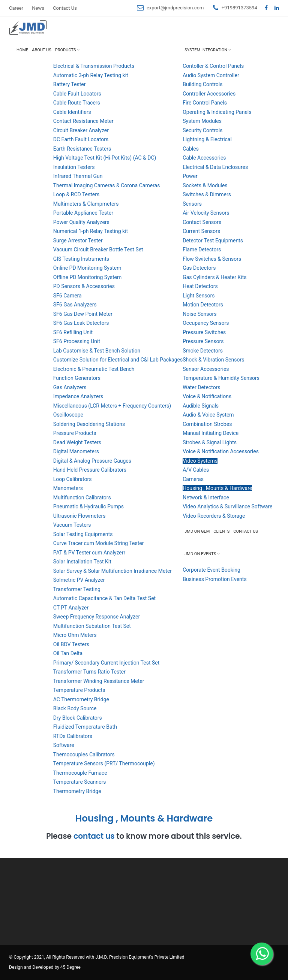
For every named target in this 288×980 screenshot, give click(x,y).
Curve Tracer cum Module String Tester (99, 543)
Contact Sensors (202, 222)
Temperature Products (79, 690)
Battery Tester (70, 84)
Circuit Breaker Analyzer (81, 130)
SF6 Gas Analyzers (75, 305)
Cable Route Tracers (77, 103)
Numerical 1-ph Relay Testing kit (91, 231)
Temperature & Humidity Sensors (221, 378)
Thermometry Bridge (77, 791)
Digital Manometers (76, 451)
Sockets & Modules (205, 185)
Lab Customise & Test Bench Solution (97, 351)
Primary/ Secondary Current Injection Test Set (106, 663)
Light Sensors (199, 296)
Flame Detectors (202, 249)
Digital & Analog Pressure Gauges (92, 461)
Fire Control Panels (205, 103)
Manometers (68, 488)
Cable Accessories (204, 158)
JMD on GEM (197, 531)
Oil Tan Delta (68, 653)
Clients (221, 531)
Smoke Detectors (203, 351)
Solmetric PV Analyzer (79, 580)
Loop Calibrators (73, 479)
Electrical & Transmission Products (94, 66)
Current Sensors (201, 231)
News (38, 8)
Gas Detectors (199, 268)
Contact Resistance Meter (83, 121)
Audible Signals (201, 406)
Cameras (193, 479)
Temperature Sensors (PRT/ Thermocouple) (104, 763)
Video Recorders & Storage (214, 516)
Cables (191, 149)
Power (190, 176)
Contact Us (65, 8)
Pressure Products (75, 433)
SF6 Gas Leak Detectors (81, 323)
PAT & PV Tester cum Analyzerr (89, 553)
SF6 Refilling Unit (73, 332)
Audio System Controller (211, 75)
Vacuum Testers (72, 525)
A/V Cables (196, 470)
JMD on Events (200, 554)
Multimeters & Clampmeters (86, 204)
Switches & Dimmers (207, 194)
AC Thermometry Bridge (81, 699)
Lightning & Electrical (207, 139)
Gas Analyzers (70, 387)
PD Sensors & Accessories (84, 286)
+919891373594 (239, 8)
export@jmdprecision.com (175, 8)
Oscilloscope (68, 415)
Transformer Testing (77, 589)
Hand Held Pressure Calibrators (90, 470)
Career (16, 8)
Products (66, 50)
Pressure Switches (204, 332)
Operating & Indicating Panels (217, 112)
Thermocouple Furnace (80, 773)
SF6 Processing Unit (77, 341)
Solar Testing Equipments (83, 534)
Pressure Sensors (203, 341)
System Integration (206, 50)
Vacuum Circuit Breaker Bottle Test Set (98, 249)
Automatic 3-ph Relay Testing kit (91, 75)
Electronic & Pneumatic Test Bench (94, 369)
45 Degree (70, 967)
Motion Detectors (203, 305)
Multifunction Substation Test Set (92, 626)
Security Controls (202, 130)
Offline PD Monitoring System (88, 277)
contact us (94, 836)
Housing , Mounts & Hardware (217, 488)
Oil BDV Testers (71, 644)
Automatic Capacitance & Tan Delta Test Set (104, 598)
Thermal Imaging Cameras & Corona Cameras (107, 185)
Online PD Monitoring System (87, 268)
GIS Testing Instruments (81, 259)
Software (64, 745)
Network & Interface (206, 497)
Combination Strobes (207, 424)
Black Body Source (75, 708)
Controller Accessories (209, 94)
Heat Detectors (200, 286)
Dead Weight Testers (77, 442)
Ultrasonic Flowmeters (79, 516)
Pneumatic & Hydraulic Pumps (88, 506)
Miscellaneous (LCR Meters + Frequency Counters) (112, 406)
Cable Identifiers (72, 112)
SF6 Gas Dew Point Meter (83, 314)
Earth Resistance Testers (82, 149)
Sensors (192, 204)
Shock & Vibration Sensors (213, 360)
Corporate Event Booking (211, 570)
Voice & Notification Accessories (221, 451)
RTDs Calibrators (73, 736)
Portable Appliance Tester (83, 213)
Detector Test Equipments (213, 241)
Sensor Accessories (206, 369)
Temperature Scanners (80, 782)
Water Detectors (201, 387)
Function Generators (77, 378)
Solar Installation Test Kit (82, 562)
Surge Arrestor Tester (78, 241)
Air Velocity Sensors (206, 213)
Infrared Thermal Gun (78, 176)
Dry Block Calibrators (78, 718)
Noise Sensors (199, 314)
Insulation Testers (74, 167)
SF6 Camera (67, 296)
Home (22, 50)
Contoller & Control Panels (213, 66)
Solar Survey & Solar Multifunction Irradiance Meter (112, 571)
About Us (41, 50)
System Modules (202, 121)
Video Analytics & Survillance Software (227, 506)
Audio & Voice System (208, 415)
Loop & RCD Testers (76, 194)
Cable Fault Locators (77, 94)
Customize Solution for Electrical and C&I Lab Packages (118, 360)
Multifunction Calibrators (82, 497)
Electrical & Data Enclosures (215, 167)
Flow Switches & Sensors (212, 259)
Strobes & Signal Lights (210, 442)
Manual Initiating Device (211, 433)
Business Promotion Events (214, 579)
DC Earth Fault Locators (81, 139)
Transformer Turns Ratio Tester (89, 672)
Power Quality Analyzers (81, 222)
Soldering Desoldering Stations (89, 424)
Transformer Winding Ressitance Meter (99, 681)
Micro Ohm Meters (75, 635)
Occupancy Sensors (206, 323)
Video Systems (200, 461)
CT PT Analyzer (71, 608)
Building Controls (202, 84)
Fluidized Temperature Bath (85, 727)
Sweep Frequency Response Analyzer (97, 617)
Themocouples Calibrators (84, 754)
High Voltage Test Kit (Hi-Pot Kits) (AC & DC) (105, 158)
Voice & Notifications (207, 396)
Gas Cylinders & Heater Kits (214, 277)
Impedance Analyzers (78, 396)
